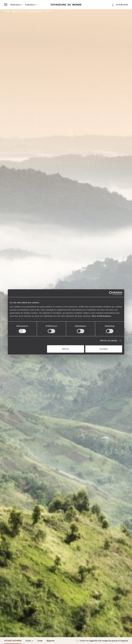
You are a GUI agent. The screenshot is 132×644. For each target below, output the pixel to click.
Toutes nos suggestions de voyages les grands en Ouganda (101, 641)
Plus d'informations (101, 316)
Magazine (51, 641)
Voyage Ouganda (13, 641)
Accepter (104, 349)
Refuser (66, 349)
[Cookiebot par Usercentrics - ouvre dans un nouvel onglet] (111, 293)
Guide (40, 641)
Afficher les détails (109, 341)
